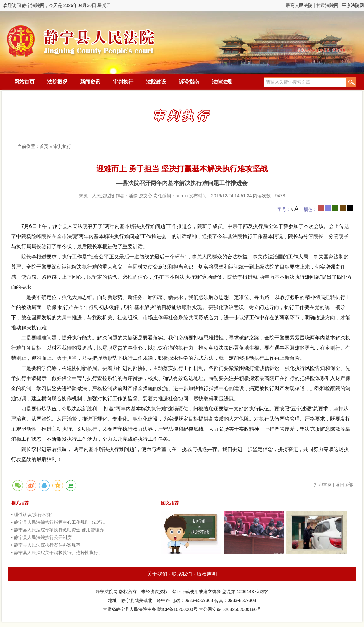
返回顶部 (344, 484)
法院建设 (156, 82)
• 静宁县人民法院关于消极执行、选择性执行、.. (58, 553)
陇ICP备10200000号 (178, 609)
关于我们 (157, 574)
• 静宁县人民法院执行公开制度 (41, 537)
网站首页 (24, 82)
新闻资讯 (90, 82)
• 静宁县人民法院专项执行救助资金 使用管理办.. (59, 530)
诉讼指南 (189, 82)
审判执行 (123, 82)
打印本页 (323, 484)
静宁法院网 (81, 38)
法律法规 (222, 82)
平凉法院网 (353, 5)
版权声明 (207, 574)
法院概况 (57, 82)
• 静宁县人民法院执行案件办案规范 (46, 545)
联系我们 (182, 574)
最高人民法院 (299, 5)
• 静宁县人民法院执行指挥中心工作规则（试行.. (58, 522)
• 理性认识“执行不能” (32, 515)
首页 (44, 146)
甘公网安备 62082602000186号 (230, 609)
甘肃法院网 (327, 5)
